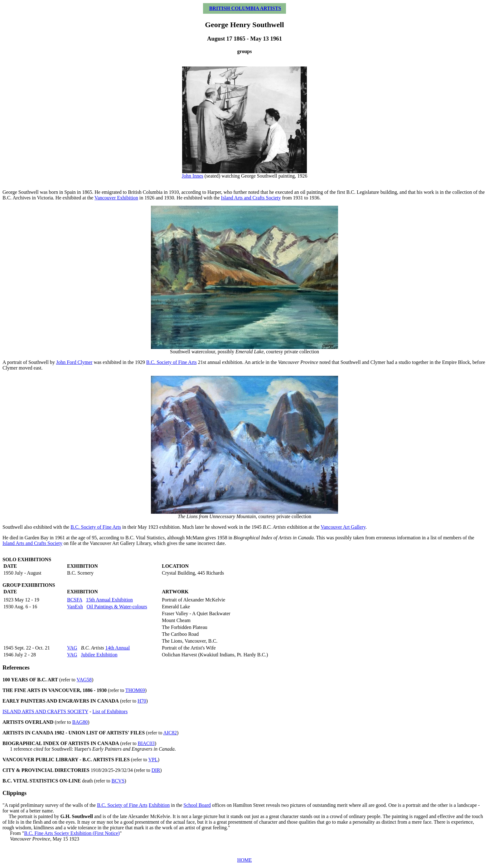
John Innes (193, 176)
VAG (72, 648)
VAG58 (84, 680)
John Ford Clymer (74, 362)
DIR (156, 770)
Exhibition (159, 805)
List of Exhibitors (110, 711)
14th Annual (118, 648)
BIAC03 (146, 743)
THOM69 (135, 690)
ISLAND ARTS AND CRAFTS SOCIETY (45, 711)
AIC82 (170, 733)
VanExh (75, 607)
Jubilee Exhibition (99, 655)
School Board (197, 805)
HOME (244, 860)
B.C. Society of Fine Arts (172, 362)
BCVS (118, 781)
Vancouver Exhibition (116, 198)
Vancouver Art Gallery (343, 527)
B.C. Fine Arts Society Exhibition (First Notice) (72, 833)
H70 (142, 701)
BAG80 (80, 722)
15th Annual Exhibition (109, 600)
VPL (153, 760)
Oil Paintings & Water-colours (117, 607)
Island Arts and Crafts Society (251, 198)
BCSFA (75, 600)
